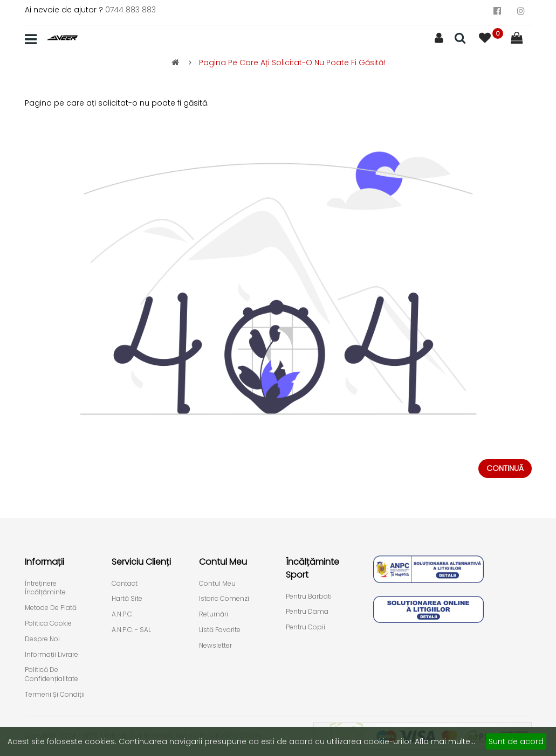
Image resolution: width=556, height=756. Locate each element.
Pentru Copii (306, 627)
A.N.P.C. (122, 614)
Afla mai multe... (445, 741)
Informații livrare (52, 655)
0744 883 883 (131, 10)
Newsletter (215, 646)
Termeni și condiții (55, 695)
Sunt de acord (516, 741)
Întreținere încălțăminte (45, 588)
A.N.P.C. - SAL (131, 630)
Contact (125, 584)
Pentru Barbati (309, 597)
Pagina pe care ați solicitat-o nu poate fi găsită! (292, 63)
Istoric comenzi (224, 599)
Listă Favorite (220, 630)
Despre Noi (42, 639)
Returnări (214, 614)
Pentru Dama (307, 612)
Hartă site (127, 599)
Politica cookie (48, 623)
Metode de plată (51, 608)
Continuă (505, 468)
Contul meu (217, 584)
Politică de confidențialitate (52, 674)
